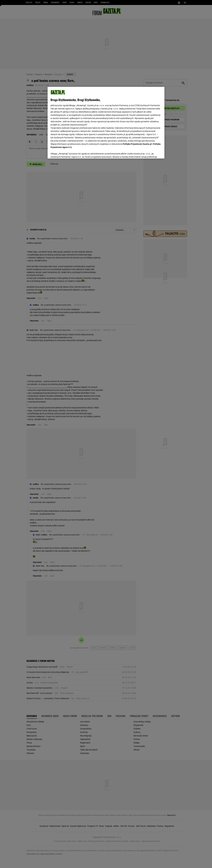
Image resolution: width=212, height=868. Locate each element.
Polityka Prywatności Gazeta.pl (137, 144)
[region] (106, 122)
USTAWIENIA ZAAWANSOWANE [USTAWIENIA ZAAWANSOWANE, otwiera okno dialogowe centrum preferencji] (70, 153)
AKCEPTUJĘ (152, 153)
